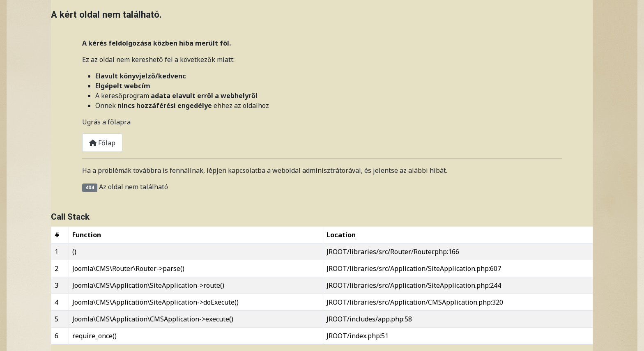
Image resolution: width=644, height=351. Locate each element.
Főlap (102, 143)
